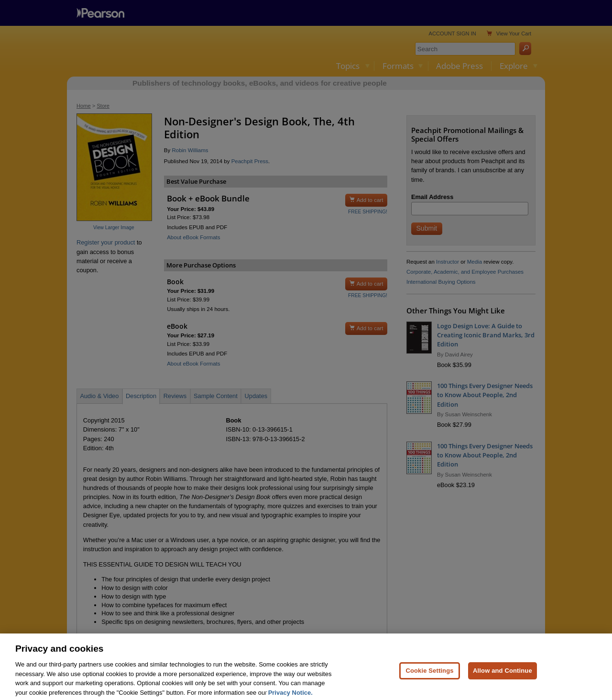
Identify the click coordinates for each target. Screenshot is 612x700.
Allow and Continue (503, 680)
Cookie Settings (429, 680)
